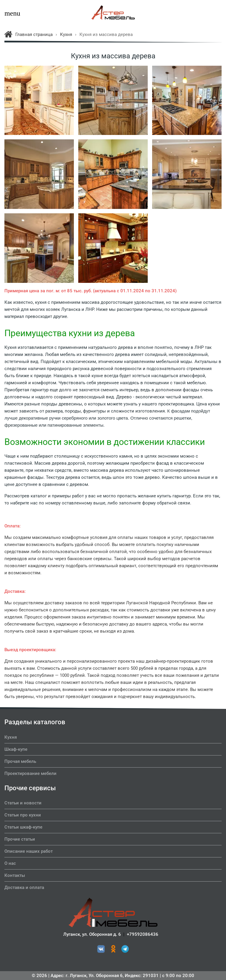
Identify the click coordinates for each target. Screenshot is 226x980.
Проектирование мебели (30, 773)
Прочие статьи (20, 839)
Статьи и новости (23, 803)
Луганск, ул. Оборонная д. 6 (92, 934)
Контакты (15, 875)
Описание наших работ (29, 851)
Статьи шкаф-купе (23, 827)
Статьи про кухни (23, 815)
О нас (10, 863)
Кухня (11, 737)
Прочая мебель (20, 761)
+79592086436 (143, 934)
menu (10, 13)
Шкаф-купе (16, 749)
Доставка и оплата (24, 887)
